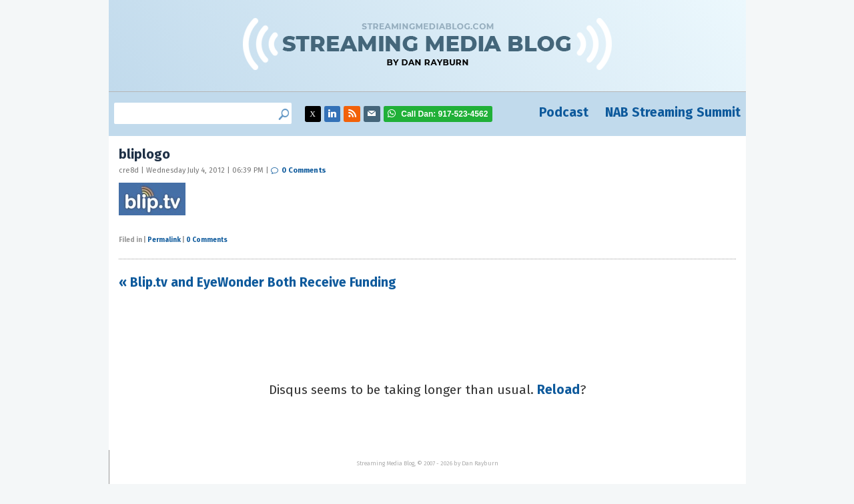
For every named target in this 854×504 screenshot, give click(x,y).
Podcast (564, 112)
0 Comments (304, 170)
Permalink (164, 240)
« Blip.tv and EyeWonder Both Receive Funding (258, 282)
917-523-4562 (444, 114)
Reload (558, 390)
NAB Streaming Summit (673, 112)
